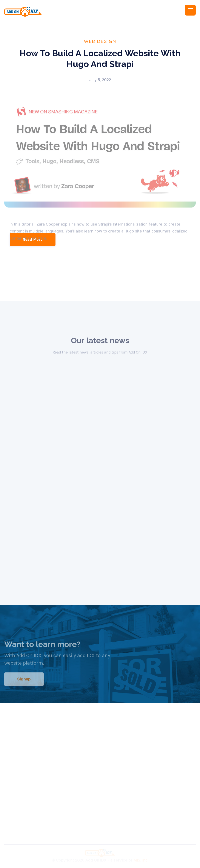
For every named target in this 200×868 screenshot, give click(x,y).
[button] (190, 10)
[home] (49, 12)
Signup (24, 682)
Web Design (100, 41)
